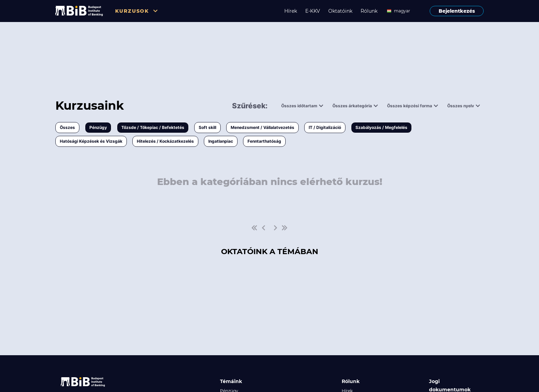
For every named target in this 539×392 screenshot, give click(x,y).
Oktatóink (340, 11)
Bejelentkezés (457, 11)
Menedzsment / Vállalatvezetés (262, 127)
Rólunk (369, 11)
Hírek (291, 11)
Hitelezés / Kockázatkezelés (165, 141)
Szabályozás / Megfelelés (381, 127)
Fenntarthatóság (264, 141)
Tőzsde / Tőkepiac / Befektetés (153, 127)
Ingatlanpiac (221, 141)
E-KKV (313, 11)
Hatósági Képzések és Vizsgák (91, 141)
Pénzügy (98, 127)
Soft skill (207, 127)
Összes (67, 127)
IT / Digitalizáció (325, 127)
